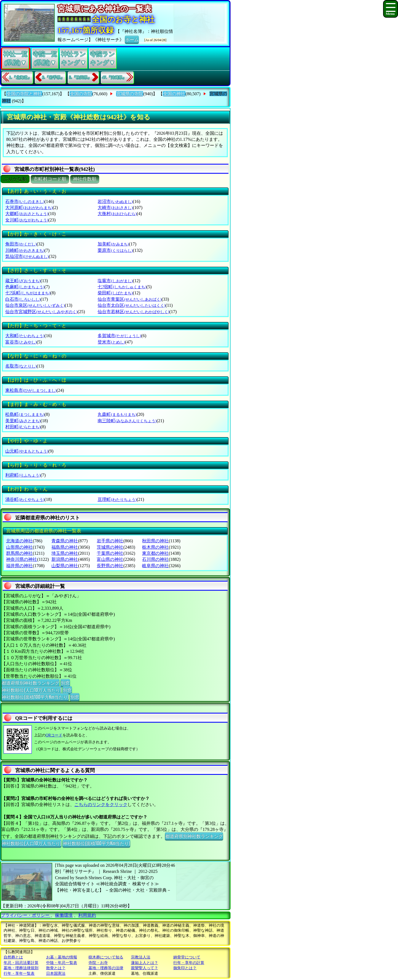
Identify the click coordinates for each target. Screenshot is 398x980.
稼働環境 (64, 915)
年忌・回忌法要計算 (21, 963)
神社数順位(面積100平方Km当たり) (35, 697)
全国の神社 (174, 94)
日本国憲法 (56, 974)
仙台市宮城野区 (41, 312)
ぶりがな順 (15, 179)
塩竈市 (115, 281)
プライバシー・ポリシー (26, 915)
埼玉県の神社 (65, 553)
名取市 (21, 366)
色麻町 (25, 287)
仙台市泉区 (35, 305)
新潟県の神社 (65, 559)
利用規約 (87, 915)
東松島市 (31, 390)
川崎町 (25, 250)
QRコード (54, 735)
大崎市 (115, 208)
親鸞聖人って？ (145, 968)
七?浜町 (28, 293)
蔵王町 (23, 281)
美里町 (23, 421)
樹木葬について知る (106, 957)
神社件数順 (85, 179)
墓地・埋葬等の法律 (106, 968)
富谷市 (21, 342)
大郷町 (27, 214)
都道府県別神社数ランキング (30, 683)
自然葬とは (13, 957)
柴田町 (115, 293)
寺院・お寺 (98, 963)
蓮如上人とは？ (145, 963)
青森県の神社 (65, 541)
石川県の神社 (155, 559)
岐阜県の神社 (155, 566)
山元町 (27, 451)
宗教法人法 (141, 957)
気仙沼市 (27, 256)
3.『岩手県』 (53, 77)
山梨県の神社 (65, 566)
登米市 (111, 342)
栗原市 (115, 250)
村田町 (23, 427)
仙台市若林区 (133, 312)
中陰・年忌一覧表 (62, 963)
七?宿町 (122, 287)
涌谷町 (25, 499)
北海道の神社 (19, 541)
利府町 (23, 475)
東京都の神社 (155, 553)
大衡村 (117, 214)
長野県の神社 (110, 566)
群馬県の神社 (19, 553)
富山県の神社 (110, 559)
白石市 (23, 299)
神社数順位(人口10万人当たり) (31, 690)
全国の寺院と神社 (24, 94)
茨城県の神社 (110, 547)
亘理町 (117, 499)
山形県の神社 (19, 547)
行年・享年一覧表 (19, 974)
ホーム (132, 39)
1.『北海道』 (20, 77)
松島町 (25, 414)
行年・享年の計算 (189, 963)
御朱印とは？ (185, 968)
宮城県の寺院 (130, 94)
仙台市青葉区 (129, 299)
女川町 (27, 220)
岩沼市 (115, 201)
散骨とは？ (56, 968)
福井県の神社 (19, 566)
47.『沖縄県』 (114, 77)
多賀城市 (119, 336)
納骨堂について (187, 957)
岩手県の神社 (110, 541)
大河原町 (29, 208)
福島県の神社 (65, 547)
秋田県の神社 (155, 541)
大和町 (25, 336)
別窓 (65, 683)
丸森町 (117, 414)
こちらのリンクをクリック (101, 805)
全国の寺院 (81, 94)
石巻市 (25, 201)
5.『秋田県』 (80, 77)
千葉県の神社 (110, 553)
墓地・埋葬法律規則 (21, 968)
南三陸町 (127, 421)
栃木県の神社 (155, 547)
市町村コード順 (50, 179)
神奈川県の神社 (22, 559)
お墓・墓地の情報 (62, 957)
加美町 (113, 244)
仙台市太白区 (131, 305)
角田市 (21, 244)
